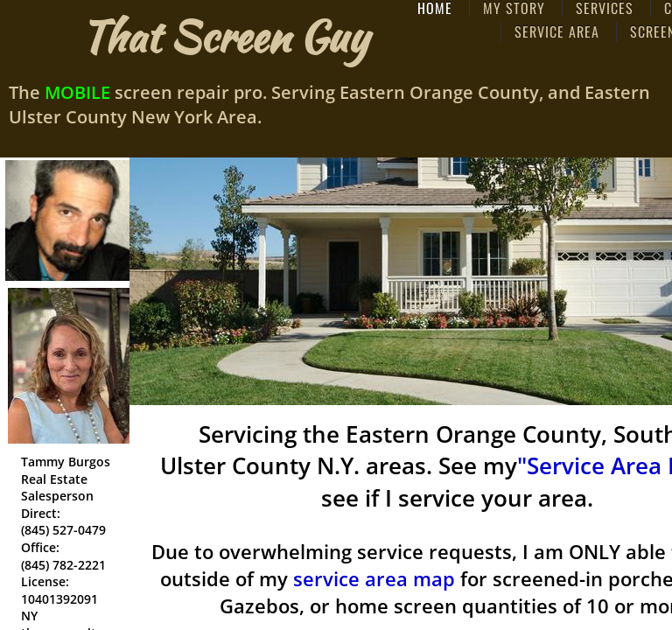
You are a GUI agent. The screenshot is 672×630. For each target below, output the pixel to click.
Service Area (557, 31)
